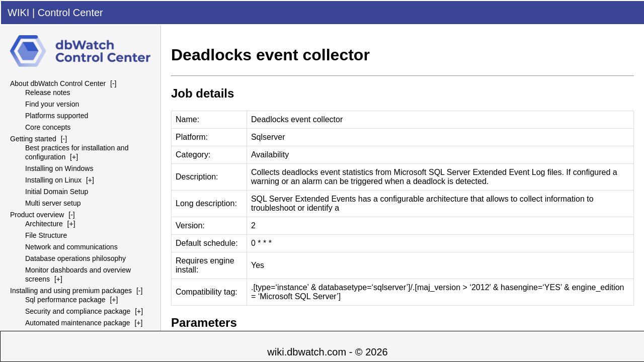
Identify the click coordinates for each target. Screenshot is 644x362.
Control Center (70, 13)
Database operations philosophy (75, 258)
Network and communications (71, 247)
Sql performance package (65, 300)
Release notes (48, 93)
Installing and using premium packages (71, 291)
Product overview (37, 215)
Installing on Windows (59, 168)
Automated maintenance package (78, 323)
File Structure (46, 235)
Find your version (52, 104)
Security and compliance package (78, 311)
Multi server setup (53, 203)
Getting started (33, 139)
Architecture (44, 224)
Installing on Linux (53, 180)
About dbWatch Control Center (58, 83)
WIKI (18, 13)
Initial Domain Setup (57, 192)
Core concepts (48, 127)
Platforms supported (57, 116)
